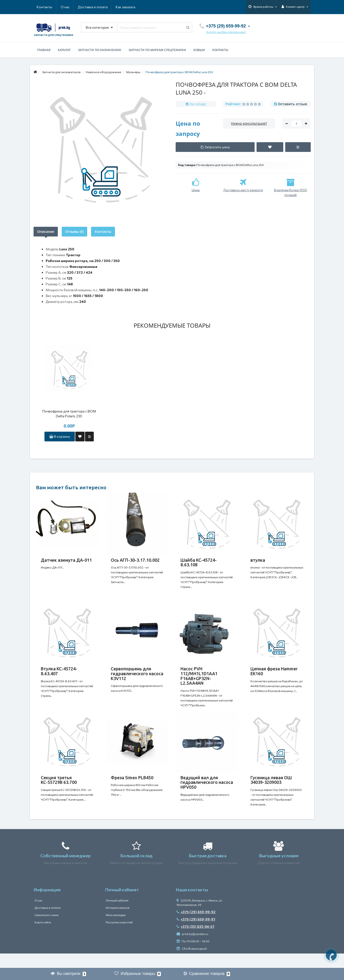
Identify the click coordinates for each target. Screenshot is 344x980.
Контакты (129, 7)
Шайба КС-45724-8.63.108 (199, 562)
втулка (258, 560)
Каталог (64, 50)
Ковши (199, 50)
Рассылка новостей (119, 937)
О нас (41, 7)
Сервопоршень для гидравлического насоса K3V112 (137, 678)
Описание (46, 232)
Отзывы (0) (74, 232)
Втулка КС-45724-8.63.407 (59, 676)
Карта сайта (43, 937)
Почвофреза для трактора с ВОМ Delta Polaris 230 (69, 414)
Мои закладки (116, 929)
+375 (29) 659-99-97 (196, 934)
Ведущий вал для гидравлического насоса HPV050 (207, 792)
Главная (44, 50)
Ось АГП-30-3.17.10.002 (135, 560)
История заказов (118, 922)
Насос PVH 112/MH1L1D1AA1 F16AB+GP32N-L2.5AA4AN (199, 681)
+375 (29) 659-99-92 (196, 926)
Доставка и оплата (69, 7)
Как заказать (103, 7)
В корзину (60, 436)
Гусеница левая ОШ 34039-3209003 (271, 790)
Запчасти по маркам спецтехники (157, 50)
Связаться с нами (47, 929)
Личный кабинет (117, 915)
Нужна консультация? (249, 123)
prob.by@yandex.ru (192, 948)
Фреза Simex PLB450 (132, 787)
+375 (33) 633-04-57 (196, 941)
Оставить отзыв (292, 104)
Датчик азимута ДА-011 (66, 560)
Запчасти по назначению (100, 50)
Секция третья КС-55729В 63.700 (59, 790)
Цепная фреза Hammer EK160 (274, 676)
